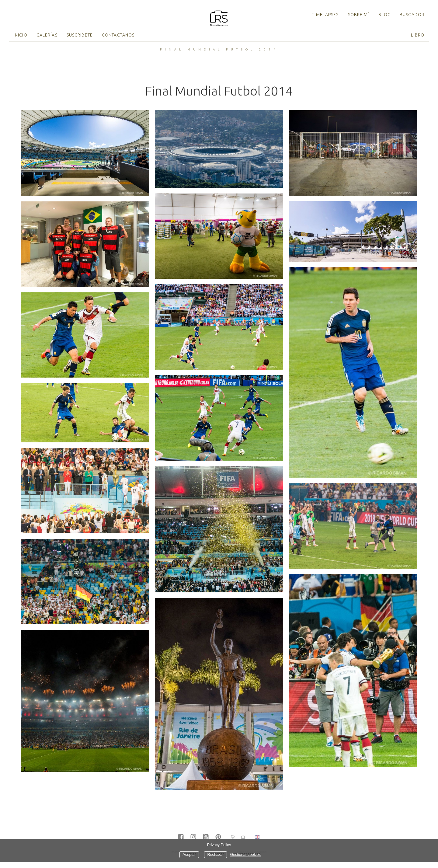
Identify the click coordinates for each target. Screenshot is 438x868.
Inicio (21, 35)
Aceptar (189, 855)
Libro (418, 35)
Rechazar (215, 855)
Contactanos (118, 35)
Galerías (47, 35)
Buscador (412, 15)
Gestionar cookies (245, 855)
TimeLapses (325, 15)
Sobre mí (359, 15)
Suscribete (80, 35)
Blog (384, 15)
